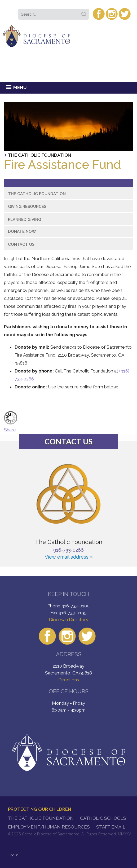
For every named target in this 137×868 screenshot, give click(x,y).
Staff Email (111, 827)
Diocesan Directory (68, 620)
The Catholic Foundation (39, 155)
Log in (14, 855)
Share (10, 430)
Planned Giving (25, 220)
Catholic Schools (103, 818)
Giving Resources (27, 207)
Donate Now (22, 231)
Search (85, 12)
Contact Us (21, 244)
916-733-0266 (68, 550)
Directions (69, 680)
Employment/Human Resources (49, 827)
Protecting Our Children (39, 809)
